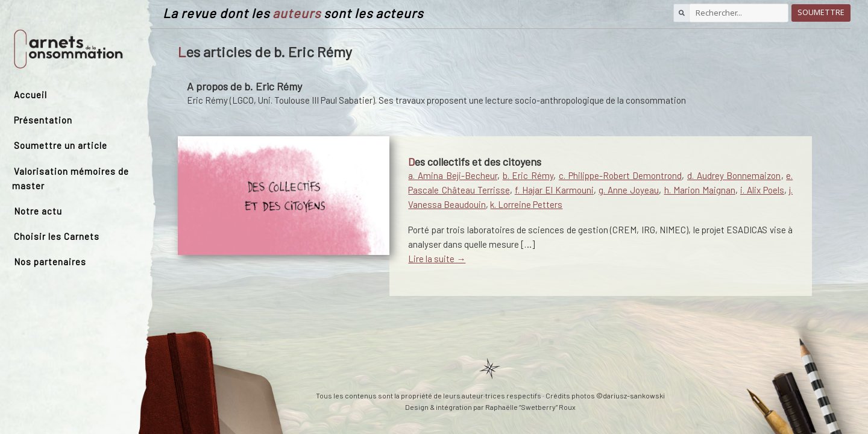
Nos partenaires (50, 262)
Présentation (43, 120)
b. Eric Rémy (528, 175)
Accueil (30, 95)
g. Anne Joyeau (629, 190)
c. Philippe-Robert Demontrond (620, 175)
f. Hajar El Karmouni (554, 190)
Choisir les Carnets (57, 236)
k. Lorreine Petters (526, 204)
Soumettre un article (61, 145)
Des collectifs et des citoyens (475, 162)
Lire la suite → (437, 259)
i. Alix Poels (762, 190)
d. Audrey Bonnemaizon (734, 175)
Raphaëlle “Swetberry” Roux (530, 407)
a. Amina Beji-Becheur (452, 175)
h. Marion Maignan (700, 190)
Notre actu (38, 211)
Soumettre (821, 12)
